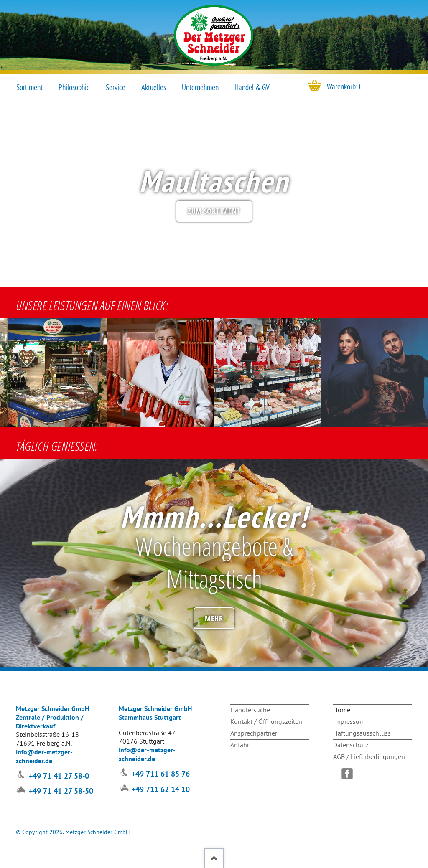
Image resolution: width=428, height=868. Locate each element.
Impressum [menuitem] (349, 721)
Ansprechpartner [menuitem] (254, 733)
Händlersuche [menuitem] (250, 710)
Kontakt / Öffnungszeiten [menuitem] (266, 721)
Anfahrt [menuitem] (241, 745)
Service (116, 87)
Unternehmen (200, 87)
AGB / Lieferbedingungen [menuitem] (369, 756)
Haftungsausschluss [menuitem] (362, 733)
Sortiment (29, 87)
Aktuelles (154, 87)
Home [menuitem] (342, 710)
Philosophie (74, 87)
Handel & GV (252, 87)
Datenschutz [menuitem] (351, 745)
